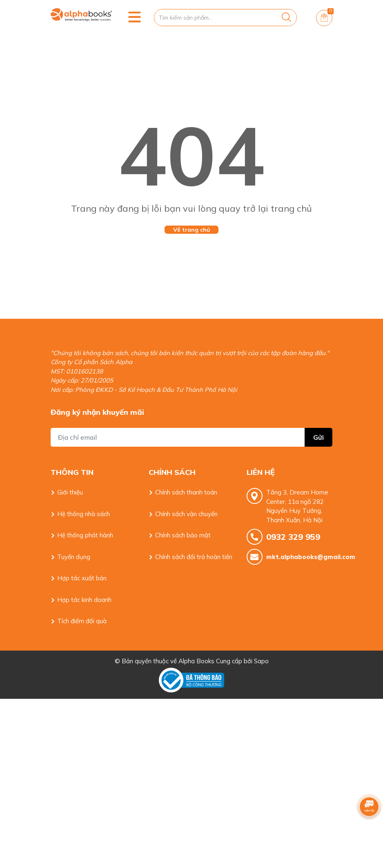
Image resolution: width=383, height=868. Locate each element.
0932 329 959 (293, 537)
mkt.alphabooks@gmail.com (299, 557)
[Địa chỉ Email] (191, 437)
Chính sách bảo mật (183, 535)
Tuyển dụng (74, 557)
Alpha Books (196, 661)
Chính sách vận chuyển (186, 514)
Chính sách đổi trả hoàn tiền (194, 557)
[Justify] (286, 18)
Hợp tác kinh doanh (84, 600)
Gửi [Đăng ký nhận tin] (318, 437)
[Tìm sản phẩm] (225, 18)
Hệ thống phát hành (85, 535)
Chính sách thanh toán (186, 492)
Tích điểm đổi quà (82, 621)
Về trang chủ (191, 230)
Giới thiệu (70, 492)
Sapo (261, 661)
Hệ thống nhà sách (84, 514)
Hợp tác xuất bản (82, 578)
